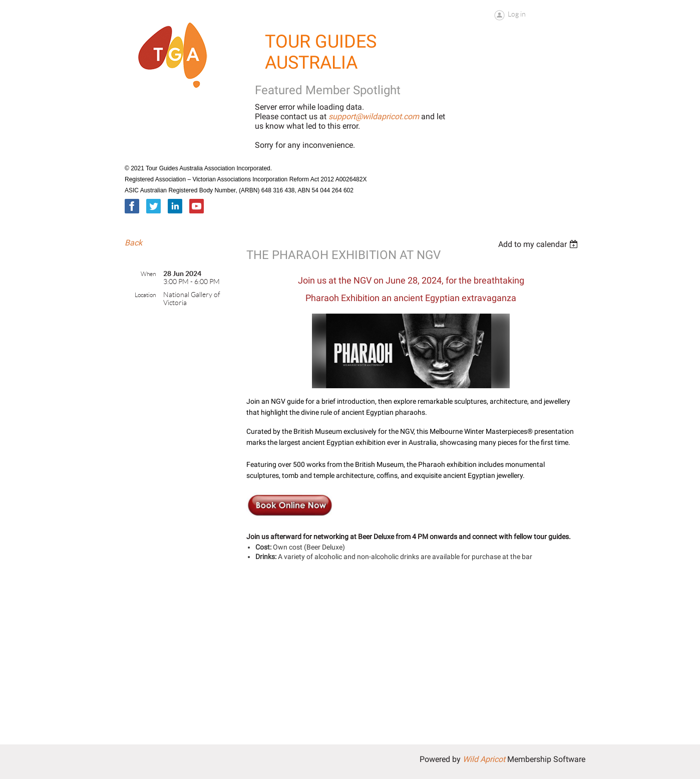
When (148, 274)
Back (133, 243)
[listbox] (539, 244)
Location (145, 295)
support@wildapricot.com (374, 116)
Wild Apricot (484, 759)
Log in (517, 14)
